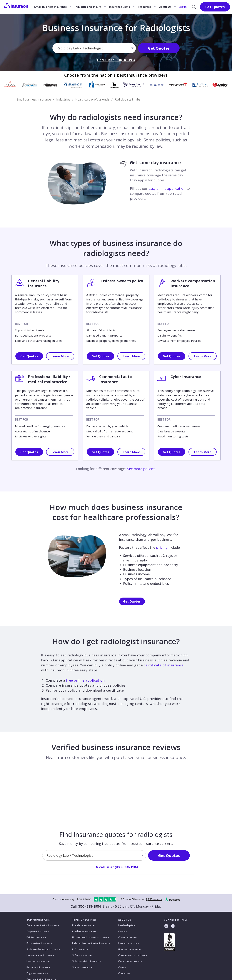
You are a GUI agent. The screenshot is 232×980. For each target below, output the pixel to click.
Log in (183, 7)
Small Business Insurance (50, 7)
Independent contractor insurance (91, 943)
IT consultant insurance (39, 943)
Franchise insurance (83, 925)
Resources (144, 7)
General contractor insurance (43, 925)
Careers (123, 931)
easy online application (167, 188)
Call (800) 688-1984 (86, 906)
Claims (122, 967)
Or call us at (116, 60)
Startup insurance (82, 967)
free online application (85, 680)
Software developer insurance (43, 949)
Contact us (124, 973)
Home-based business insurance (91, 937)
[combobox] (57, 49)
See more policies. (142, 469)
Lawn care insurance (38, 961)
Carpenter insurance (38, 931)
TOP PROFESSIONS (38, 920)
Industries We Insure (88, 7)
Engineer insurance (37, 973)
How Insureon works (130, 949)
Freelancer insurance (84, 931)
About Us (165, 7)
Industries (63, 99)
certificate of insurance (164, 665)
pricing (162, 547)
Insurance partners (129, 943)
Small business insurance (34, 99)
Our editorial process (130, 961)
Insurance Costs (120, 7)
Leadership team (128, 925)
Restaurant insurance (38, 967)
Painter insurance (36, 937)
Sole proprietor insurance (87, 961)
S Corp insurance (82, 955)
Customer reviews (128, 937)
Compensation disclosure (133, 955)
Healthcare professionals (92, 99)
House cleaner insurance (40, 955)
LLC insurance (80, 949)
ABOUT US (125, 920)
